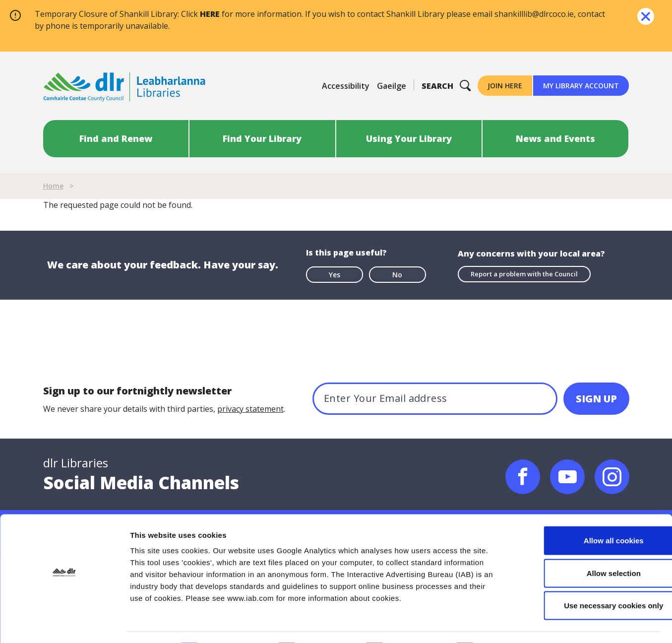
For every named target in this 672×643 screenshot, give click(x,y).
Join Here (505, 86)
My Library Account (581, 86)
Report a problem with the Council (524, 274)
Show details (520, 623)
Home (53, 186)
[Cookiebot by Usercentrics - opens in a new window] (64, 624)
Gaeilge (392, 86)
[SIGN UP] (596, 399)
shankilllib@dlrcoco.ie (534, 14)
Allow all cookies (589, 513)
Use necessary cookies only (589, 578)
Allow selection (589, 546)
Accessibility (346, 86)
